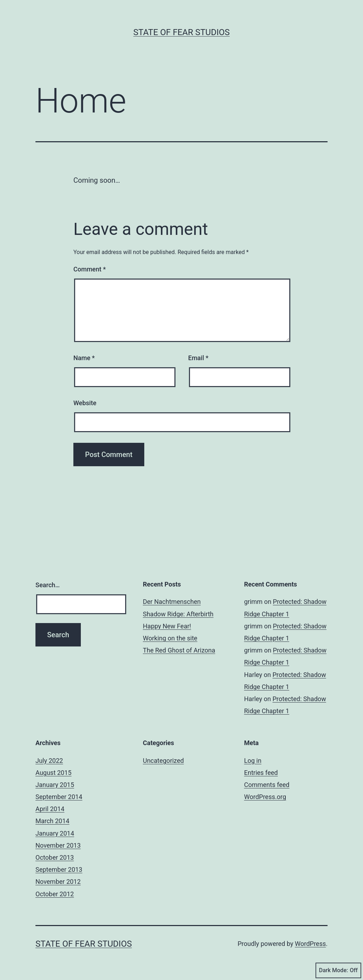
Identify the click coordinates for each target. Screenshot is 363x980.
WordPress (310, 944)
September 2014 (59, 797)
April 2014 (50, 809)
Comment (90, 269)
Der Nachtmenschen (172, 602)
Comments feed (267, 785)
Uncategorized (163, 761)
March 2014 (52, 821)
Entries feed (261, 773)
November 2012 (58, 882)
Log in (253, 761)
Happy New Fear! (167, 626)
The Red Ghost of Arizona (179, 650)
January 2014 (55, 833)
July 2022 (49, 761)
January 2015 (55, 785)
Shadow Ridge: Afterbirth (178, 614)
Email (198, 358)
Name (84, 358)
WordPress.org (265, 797)
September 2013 (59, 869)
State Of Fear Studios (181, 32)
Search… (48, 585)
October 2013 (55, 857)
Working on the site (170, 638)
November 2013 (58, 845)
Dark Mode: (338, 970)
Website (85, 403)
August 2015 (54, 773)
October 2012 (55, 894)
